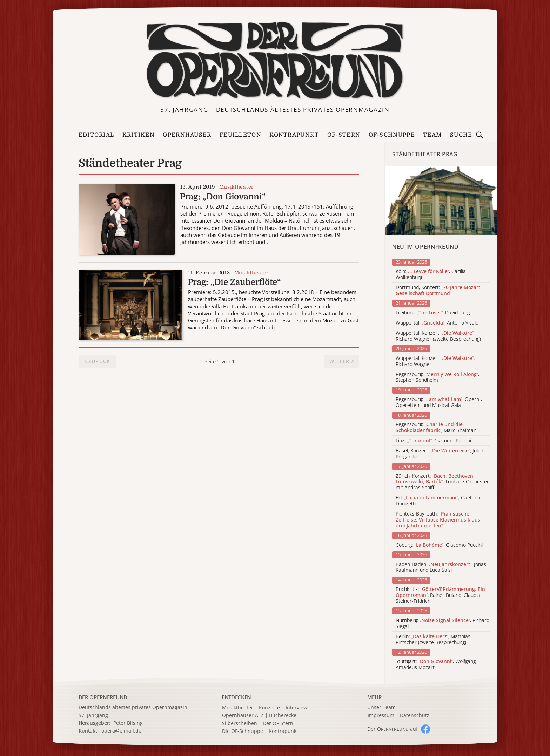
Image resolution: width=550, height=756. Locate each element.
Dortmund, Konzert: (438, 291)
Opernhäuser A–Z (243, 716)
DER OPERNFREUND (103, 697)
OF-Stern (344, 135)
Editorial (96, 135)
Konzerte (269, 708)
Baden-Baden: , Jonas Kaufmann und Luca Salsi (441, 567)
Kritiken (139, 135)
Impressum (381, 716)
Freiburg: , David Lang (433, 313)
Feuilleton (240, 135)
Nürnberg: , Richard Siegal (442, 624)
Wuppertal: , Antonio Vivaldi (438, 323)
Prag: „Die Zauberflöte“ (234, 282)
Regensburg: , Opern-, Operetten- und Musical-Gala (439, 402)
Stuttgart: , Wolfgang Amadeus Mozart (436, 665)
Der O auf (393, 729)
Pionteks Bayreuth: (438, 520)
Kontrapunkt (294, 135)
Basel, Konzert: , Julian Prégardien (440, 454)
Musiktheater (236, 187)
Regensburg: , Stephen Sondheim (437, 377)
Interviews (298, 708)
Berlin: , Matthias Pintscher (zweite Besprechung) (433, 640)
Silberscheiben (240, 724)
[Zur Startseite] (275, 61)
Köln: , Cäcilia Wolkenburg (431, 274)
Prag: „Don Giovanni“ (223, 197)
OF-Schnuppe (392, 135)
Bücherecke (283, 716)
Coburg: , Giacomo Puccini (439, 545)
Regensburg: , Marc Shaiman (436, 428)
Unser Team (381, 707)
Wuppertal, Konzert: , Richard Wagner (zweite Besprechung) (438, 336)
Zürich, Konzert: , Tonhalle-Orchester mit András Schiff (442, 482)
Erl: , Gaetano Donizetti (438, 501)
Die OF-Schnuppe (243, 731)
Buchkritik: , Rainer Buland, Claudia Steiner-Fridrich (440, 595)
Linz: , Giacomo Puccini (433, 441)
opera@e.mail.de (121, 731)
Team (432, 135)
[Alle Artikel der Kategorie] (441, 201)
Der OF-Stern (278, 724)
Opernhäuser (187, 135)
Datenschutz (415, 716)
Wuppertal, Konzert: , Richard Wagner (435, 361)
